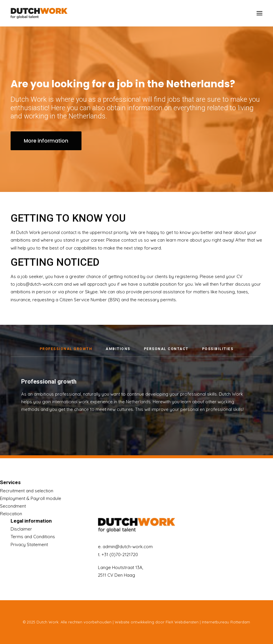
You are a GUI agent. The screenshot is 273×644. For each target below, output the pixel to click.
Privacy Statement (29, 545)
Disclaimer (21, 529)
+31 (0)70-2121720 (120, 554)
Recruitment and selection (27, 491)
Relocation (11, 514)
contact (129, 247)
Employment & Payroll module (31, 498)
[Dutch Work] (39, 13)
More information (46, 141)
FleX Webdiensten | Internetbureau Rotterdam (208, 622)
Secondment (13, 506)
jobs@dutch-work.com (40, 291)
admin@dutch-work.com (128, 547)
